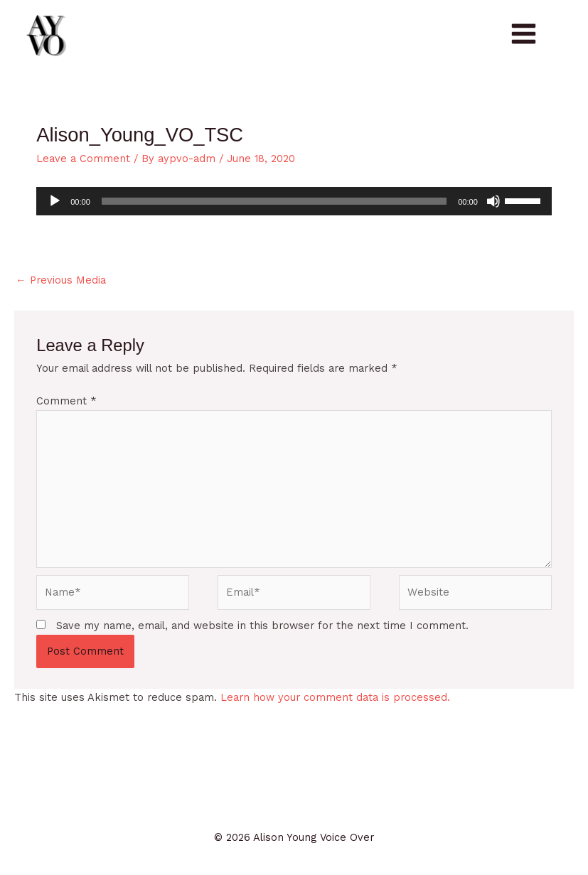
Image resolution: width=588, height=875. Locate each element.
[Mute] (493, 201)
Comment (66, 401)
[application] (294, 201)
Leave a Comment (83, 159)
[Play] (55, 201)
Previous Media (61, 280)
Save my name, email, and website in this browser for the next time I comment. (262, 626)
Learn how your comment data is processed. (335, 697)
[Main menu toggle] (524, 34)
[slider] (274, 201)
